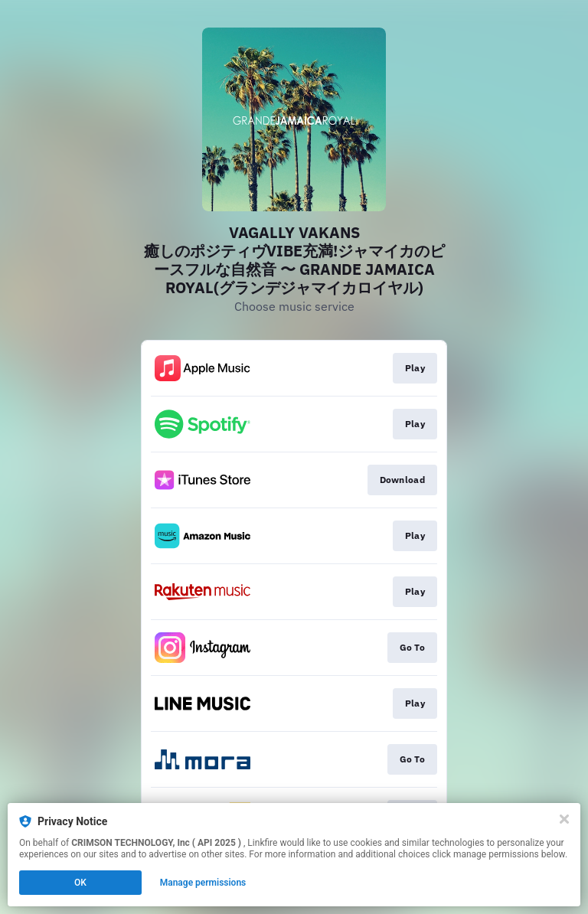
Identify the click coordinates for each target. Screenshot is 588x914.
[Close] (564, 819)
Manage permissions (203, 883)
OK (80, 883)
